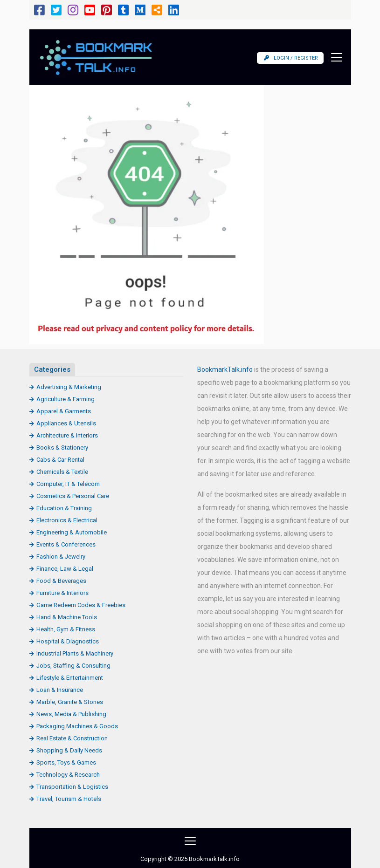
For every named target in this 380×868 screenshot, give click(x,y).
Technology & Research (68, 775)
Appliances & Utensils (66, 423)
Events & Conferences (66, 544)
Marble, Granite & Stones (70, 702)
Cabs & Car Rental (60, 460)
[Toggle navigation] (334, 57)
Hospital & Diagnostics (68, 641)
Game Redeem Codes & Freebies (81, 605)
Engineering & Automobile (72, 532)
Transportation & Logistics (72, 787)
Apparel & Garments (64, 411)
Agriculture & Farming (66, 399)
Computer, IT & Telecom (68, 484)
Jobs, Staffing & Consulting (73, 666)
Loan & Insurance (60, 690)
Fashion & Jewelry (61, 557)
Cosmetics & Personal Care (73, 496)
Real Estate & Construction (72, 738)
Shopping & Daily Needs (69, 750)
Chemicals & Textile (62, 472)
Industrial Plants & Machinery (75, 653)
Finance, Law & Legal (65, 569)
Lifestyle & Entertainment (70, 678)
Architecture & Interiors (67, 435)
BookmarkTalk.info (225, 369)
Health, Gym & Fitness (66, 629)
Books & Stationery (62, 448)
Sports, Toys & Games (66, 762)
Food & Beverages (61, 581)
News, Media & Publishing (71, 714)
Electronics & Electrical (67, 520)
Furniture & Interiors (62, 593)
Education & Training (64, 508)
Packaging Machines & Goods (77, 726)
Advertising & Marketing (69, 387)
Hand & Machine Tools (67, 617)
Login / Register (291, 58)
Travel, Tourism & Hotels (69, 799)
